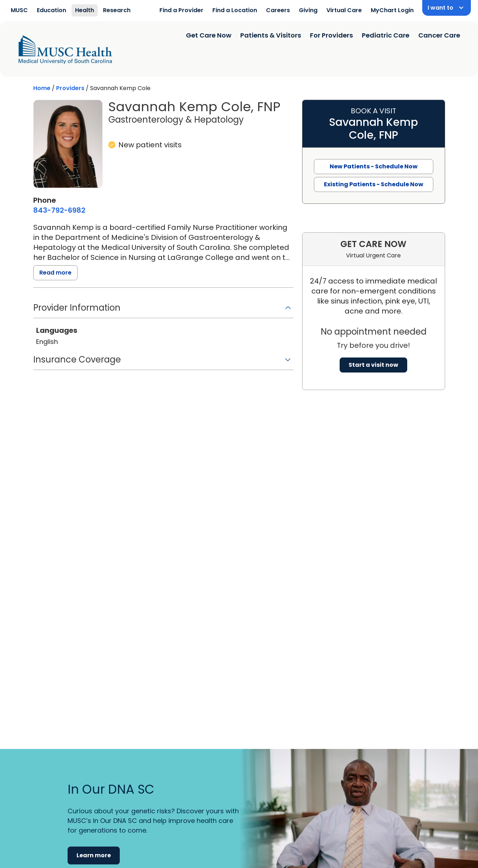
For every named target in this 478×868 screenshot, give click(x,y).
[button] (163, 310)
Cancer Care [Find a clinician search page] (439, 35)
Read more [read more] (55, 273)
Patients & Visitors (271, 35)
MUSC (19, 10)
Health (85, 10)
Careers (278, 10)
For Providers (331, 35)
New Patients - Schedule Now (374, 166)
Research (117, 10)
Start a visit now (373, 365)
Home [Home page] (42, 88)
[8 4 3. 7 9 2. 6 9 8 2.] (59, 210)
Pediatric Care (386, 35)
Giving (308, 10)
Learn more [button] (94, 855)
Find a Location (235, 10)
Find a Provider (181, 10)
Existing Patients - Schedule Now (374, 184)
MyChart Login (392, 10)
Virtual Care (344, 10)
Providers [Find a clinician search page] (70, 88)
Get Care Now (209, 35)
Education (51, 10)
